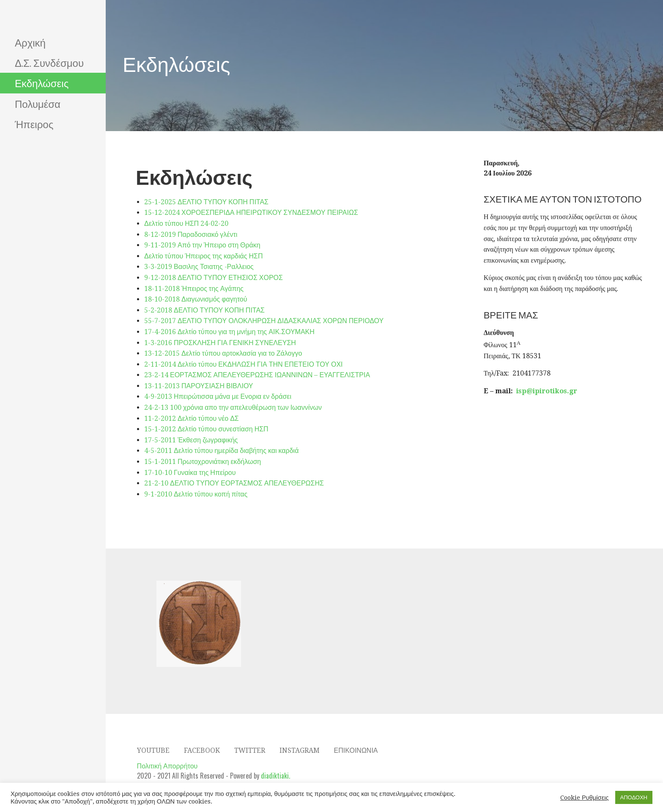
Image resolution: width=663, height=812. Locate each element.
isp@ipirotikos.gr (547, 391)
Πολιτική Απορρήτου (167, 765)
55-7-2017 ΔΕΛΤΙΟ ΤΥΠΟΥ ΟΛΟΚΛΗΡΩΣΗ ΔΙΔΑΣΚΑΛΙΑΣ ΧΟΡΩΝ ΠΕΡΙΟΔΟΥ (264, 321)
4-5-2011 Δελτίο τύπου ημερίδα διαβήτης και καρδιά (221, 451)
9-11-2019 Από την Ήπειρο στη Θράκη (202, 245)
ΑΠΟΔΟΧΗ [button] (634, 797)
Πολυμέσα (38, 103)
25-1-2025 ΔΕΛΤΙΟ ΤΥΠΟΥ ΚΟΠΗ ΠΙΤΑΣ (206, 202)
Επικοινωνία (356, 750)
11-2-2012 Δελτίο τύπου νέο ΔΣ (192, 418)
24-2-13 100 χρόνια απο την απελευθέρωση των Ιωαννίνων (233, 407)
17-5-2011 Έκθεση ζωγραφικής (191, 440)
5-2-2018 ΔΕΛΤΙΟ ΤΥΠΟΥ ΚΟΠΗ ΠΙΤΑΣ (204, 310)
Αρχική (30, 42)
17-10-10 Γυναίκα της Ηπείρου (190, 473)
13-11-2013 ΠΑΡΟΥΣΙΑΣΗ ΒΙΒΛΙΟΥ (199, 386)
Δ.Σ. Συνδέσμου (49, 62)
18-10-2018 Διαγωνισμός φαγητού (196, 299)
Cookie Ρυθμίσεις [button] (585, 798)
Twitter (250, 750)
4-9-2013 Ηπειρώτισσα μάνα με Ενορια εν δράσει (218, 396)
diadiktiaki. (275, 776)
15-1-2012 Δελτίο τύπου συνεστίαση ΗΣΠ (206, 429)
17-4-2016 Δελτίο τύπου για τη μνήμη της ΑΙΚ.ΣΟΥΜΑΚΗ (229, 332)
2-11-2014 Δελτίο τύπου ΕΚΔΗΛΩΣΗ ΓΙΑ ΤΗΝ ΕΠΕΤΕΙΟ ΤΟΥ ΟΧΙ (244, 364)
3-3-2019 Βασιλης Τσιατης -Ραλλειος (199, 267)
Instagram (300, 750)
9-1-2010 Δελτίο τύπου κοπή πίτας (196, 494)
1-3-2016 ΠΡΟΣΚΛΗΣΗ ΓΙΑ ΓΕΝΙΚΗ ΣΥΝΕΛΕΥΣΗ (220, 343)
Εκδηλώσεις (42, 82)
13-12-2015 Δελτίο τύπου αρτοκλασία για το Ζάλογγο (223, 353)
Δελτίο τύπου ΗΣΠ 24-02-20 (186, 224)
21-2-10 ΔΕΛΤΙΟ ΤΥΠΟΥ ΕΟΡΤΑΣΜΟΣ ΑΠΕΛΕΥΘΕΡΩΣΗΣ (234, 483)
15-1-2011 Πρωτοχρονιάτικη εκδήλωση (203, 462)
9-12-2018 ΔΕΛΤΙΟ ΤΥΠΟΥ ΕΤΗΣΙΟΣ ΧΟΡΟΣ (214, 278)
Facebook (202, 750)
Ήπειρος (34, 123)
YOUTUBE (153, 750)
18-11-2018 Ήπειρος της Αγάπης (194, 289)
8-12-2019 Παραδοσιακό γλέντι (191, 235)
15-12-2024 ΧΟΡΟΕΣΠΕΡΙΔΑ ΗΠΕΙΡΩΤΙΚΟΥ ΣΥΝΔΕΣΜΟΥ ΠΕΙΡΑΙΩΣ (251, 213)
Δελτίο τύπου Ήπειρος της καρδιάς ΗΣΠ (203, 256)
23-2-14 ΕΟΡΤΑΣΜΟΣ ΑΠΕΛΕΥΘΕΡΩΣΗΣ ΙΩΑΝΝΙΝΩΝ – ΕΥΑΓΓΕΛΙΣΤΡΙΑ (257, 375)
